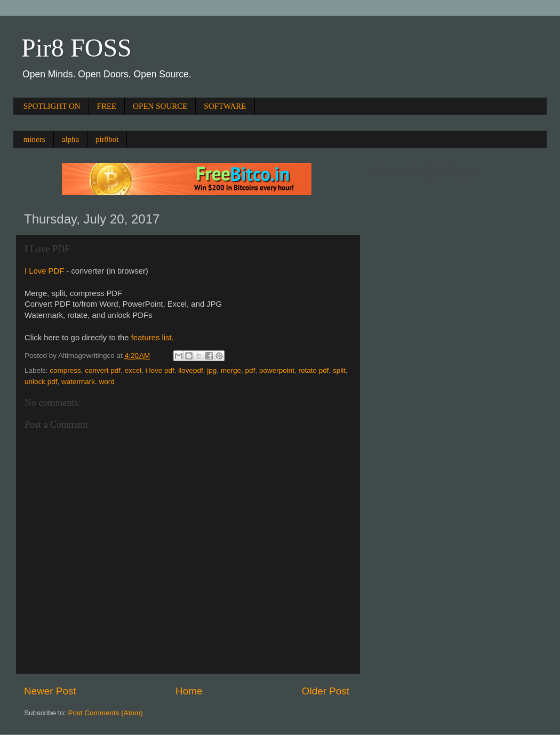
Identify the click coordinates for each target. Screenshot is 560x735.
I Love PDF (44, 271)
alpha (70, 139)
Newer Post (50, 691)
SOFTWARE (225, 106)
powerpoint (277, 370)
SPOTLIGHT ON (52, 106)
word (107, 382)
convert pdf (103, 370)
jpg (212, 370)
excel (133, 370)
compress (65, 370)
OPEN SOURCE (160, 106)
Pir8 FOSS (77, 48)
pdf (250, 370)
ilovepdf (191, 370)
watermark (78, 382)
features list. (153, 338)
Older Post (326, 691)
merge (231, 370)
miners (34, 139)
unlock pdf (41, 382)
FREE (107, 106)
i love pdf (160, 370)
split (339, 370)
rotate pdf (313, 370)
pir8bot (107, 139)
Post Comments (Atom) (106, 713)
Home (189, 691)
